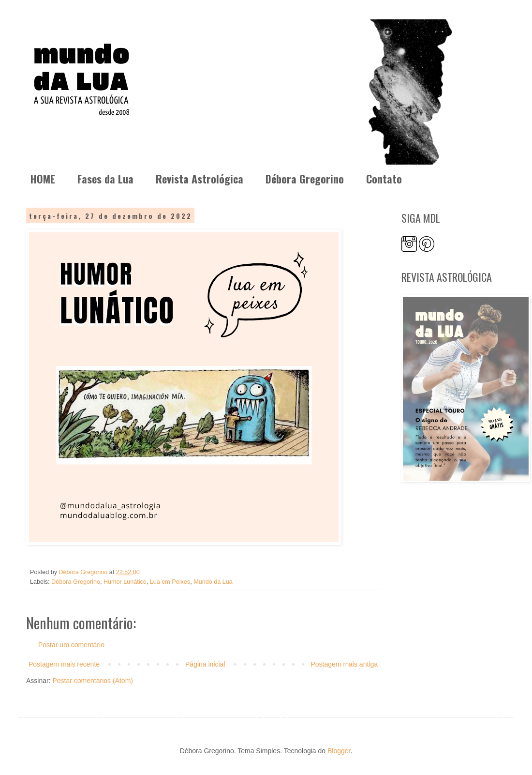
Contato (384, 179)
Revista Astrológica (199, 179)
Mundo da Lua (213, 582)
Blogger (339, 751)
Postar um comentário (71, 645)
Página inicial (205, 664)
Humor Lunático (125, 582)
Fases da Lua (105, 179)
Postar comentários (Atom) (93, 681)
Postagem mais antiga (344, 664)
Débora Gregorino (305, 179)
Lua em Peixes (170, 582)
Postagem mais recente (64, 664)
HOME (43, 179)
